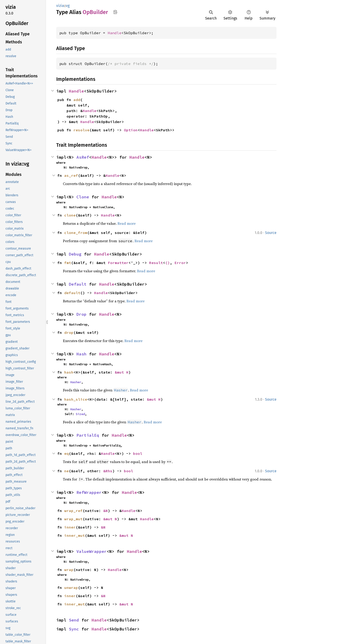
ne (67, 471)
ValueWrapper (92, 551)
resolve (81, 130)
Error (180, 263)
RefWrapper (89, 492)
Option (131, 130)
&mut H (122, 372)
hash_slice (76, 399)
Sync (74, 629)
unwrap (71, 588)
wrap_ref (73, 511)
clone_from (76, 233)
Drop (81, 314)
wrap (69, 570)
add (77, 100)
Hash (81, 354)
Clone (83, 197)
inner (70, 527)
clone (70, 215)
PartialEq (88, 435)
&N (106, 511)
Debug (75, 254)
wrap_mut (73, 519)
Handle (115, 33)
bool (138, 453)
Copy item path (115, 12)
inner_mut (75, 535)
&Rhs (108, 471)
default (72, 293)
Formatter (118, 263)
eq (67, 453)
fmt (68, 263)
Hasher (76, 382)
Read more (127, 223)
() (168, 263)
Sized (80, 414)
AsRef (83, 157)
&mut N (110, 519)
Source (271, 233)
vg (68, 6)
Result (156, 263)
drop (69, 332)
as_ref (71, 175)
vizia (60, 6)
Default (78, 284)
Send (74, 620)
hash (69, 372)
